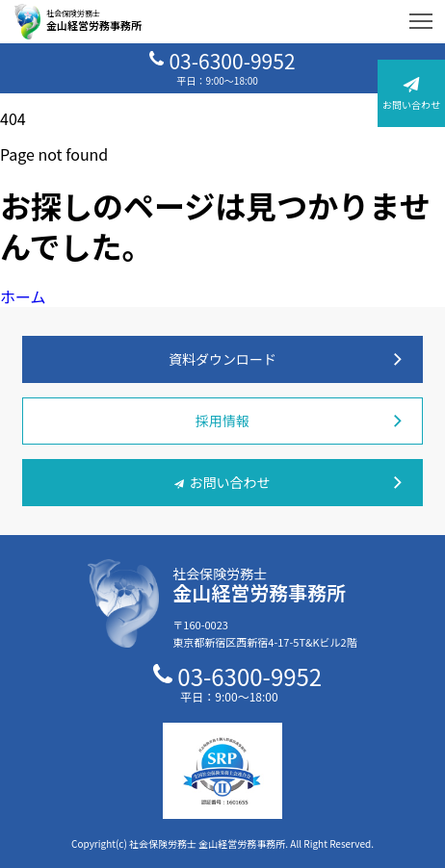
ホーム (23, 296)
